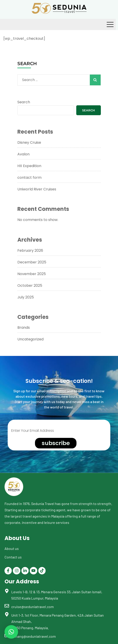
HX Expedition (29, 166)
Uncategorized (30, 339)
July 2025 (26, 297)
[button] (11, 632)
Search (24, 102)
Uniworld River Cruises (37, 189)
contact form (29, 178)
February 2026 (30, 250)
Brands (24, 328)
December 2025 (32, 262)
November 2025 (32, 274)
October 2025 (30, 286)
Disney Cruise (29, 142)
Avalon (23, 154)
